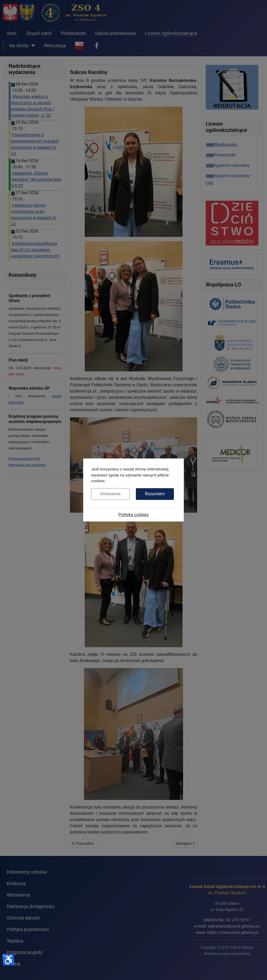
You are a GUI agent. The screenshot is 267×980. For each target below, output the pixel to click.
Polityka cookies (133, 515)
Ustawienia (110, 494)
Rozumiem (155, 494)
